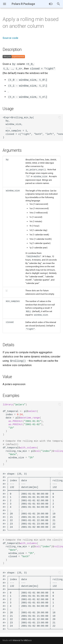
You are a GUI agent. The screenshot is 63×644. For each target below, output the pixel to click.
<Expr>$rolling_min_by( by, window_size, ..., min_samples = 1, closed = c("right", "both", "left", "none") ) (33, 128)
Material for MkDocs (22, 640)
